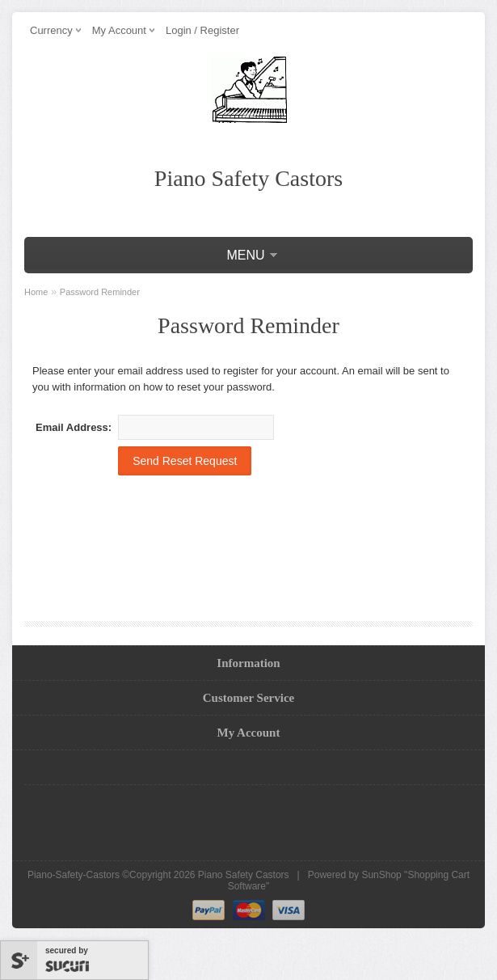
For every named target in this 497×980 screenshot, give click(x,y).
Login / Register (202, 30)
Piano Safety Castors (244, 875)
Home (36, 292)
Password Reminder (100, 292)
